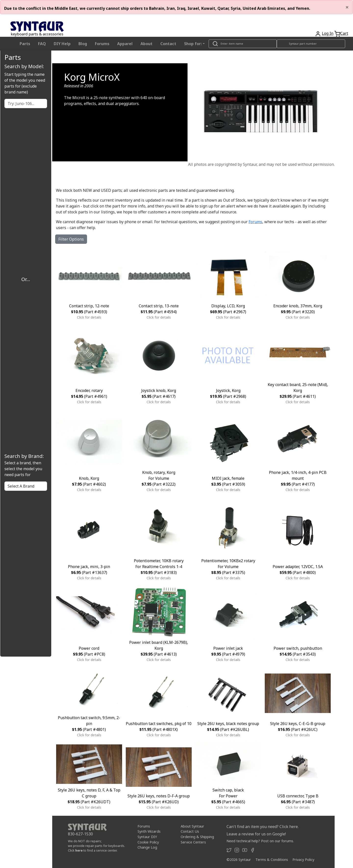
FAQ (42, 44)
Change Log (147, 847)
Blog (83, 44)
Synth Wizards (149, 831)
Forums (102, 44)
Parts (25, 44)
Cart (344, 33)
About (146, 44)
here (79, 850)
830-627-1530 (80, 834)
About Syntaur (192, 826)
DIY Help (62, 44)
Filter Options (71, 239)
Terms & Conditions (272, 860)
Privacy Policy (303, 860)
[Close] (347, 7)
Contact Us (190, 831)
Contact (168, 44)
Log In (328, 33)
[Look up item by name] (243, 44)
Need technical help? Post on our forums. (260, 841)
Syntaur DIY (147, 837)
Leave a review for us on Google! (256, 834)
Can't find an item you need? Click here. (263, 827)
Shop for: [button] (193, 44)
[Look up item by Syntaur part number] (311, 44)
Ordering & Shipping (197, 837)
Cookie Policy (148, 842)
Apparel (125, 44)
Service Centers (193, 842)
